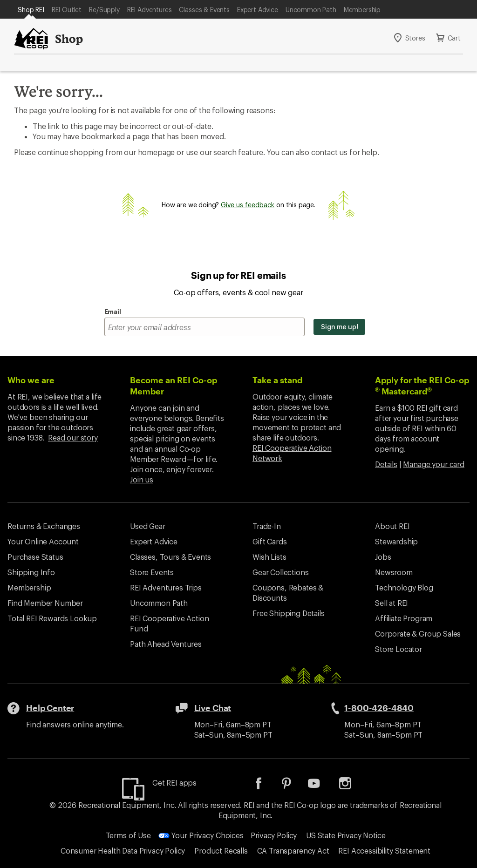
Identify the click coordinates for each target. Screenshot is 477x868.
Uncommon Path (311, 10)
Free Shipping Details (289, 613)
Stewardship (396, 541)
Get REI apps (174, 783)
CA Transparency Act (293, 851)
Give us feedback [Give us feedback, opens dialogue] (248, 205)
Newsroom (394, 572)
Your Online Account (43, 541)
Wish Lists (269, 557)
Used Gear (148, 526)
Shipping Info (31, 572)
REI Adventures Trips (166, 587)
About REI (392, 526)
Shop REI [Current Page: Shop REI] (31, 10)
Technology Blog (404, 587)
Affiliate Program (404, 618)
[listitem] (266, 786)
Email (113, 311)
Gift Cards (269, 541)
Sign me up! (339, 327)
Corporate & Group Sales (418, 634)
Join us (142, 479)
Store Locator (399, 649)
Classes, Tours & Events (170, 557)
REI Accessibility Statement (384, 851)
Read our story (73, 437)
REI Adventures (150, 10)
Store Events (152, 572)
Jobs (383, 557)
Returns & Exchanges (44, 526)
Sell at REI (392, 603)
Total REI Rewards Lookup (52, 618)
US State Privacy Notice (346, 835)
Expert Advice (258, 10)
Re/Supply (104, 10)
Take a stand (277, 380)
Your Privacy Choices (201, 835)
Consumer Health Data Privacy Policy (123, 851)
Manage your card (433, 464)
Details (386, 464)
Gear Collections (280, 572)
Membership (362, 10)
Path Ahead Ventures (166, 644)
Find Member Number (45, 603)
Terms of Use (128, 835)
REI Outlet (67, 10)
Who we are (31, 380)
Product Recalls (221, 851)
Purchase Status (35, 557)
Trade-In (267, 526)
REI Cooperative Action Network (292, 453)
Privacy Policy (274, 835)
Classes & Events (204, 10)
